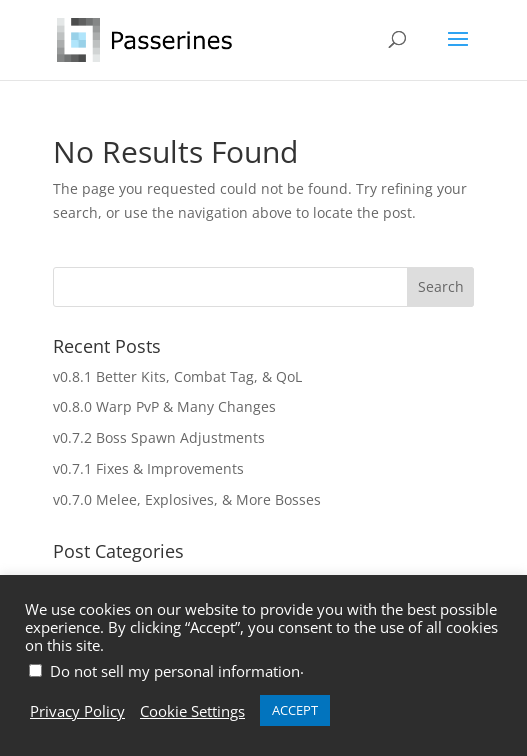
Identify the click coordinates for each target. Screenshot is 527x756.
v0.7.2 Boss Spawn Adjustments (159, 437)
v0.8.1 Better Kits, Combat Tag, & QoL (177, 376)
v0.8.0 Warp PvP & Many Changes (164, 406)
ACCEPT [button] (295, 710)
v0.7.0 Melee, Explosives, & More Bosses (187, 499)
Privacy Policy (77, 711)
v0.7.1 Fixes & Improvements (148, 468)
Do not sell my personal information (175, 671)
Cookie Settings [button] (192, 711)
